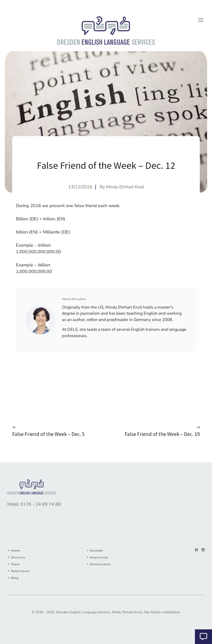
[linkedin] (203, 550)
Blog (15, 578)
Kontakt (96, 551)
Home (16, 551)
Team (16, 564)
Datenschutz (100, 564)
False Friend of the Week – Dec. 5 (48, 434)
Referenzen (21, 571)
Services (18, 557)
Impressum (99, 557)
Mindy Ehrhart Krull (125, 187)
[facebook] (197, 550)
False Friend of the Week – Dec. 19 (162, 434)
